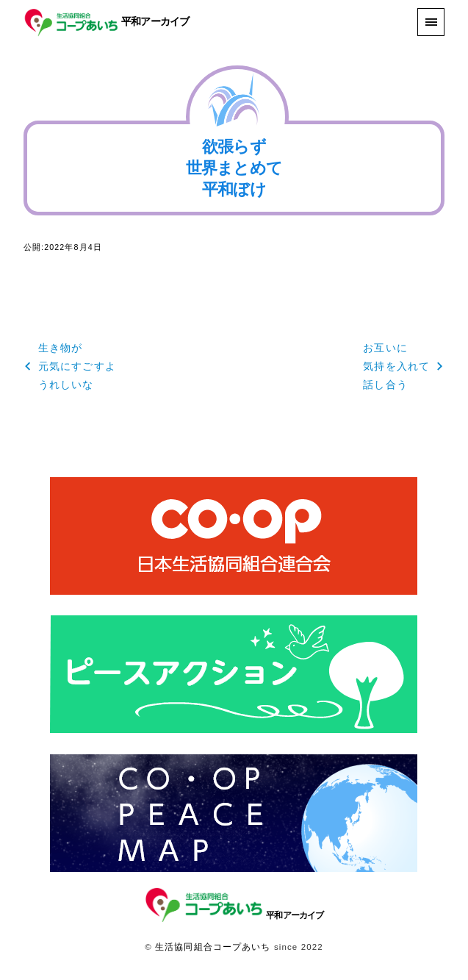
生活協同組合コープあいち (213, 947)
